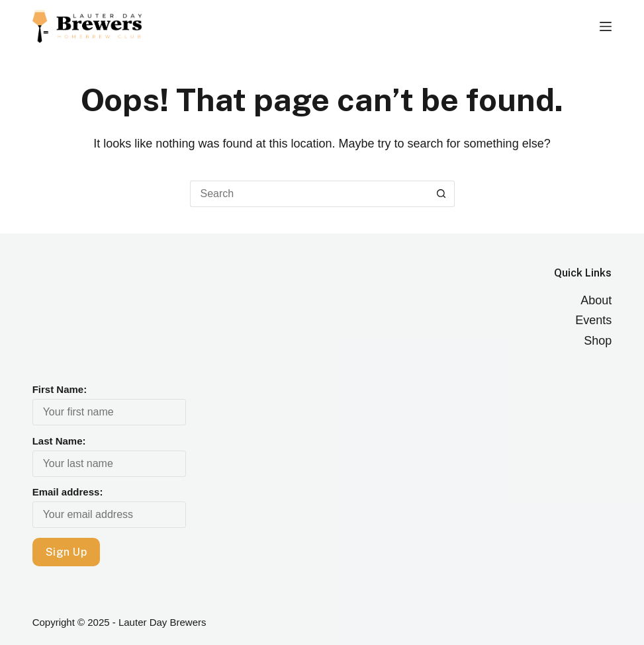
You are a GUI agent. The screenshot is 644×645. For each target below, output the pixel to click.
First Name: (60, 389)
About (596, 300)
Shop (598, 341)
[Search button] (441, 194)
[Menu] (606, 26)
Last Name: (59, 441)
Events (593, 320)
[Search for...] (309, 194)
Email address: (68, 492)
